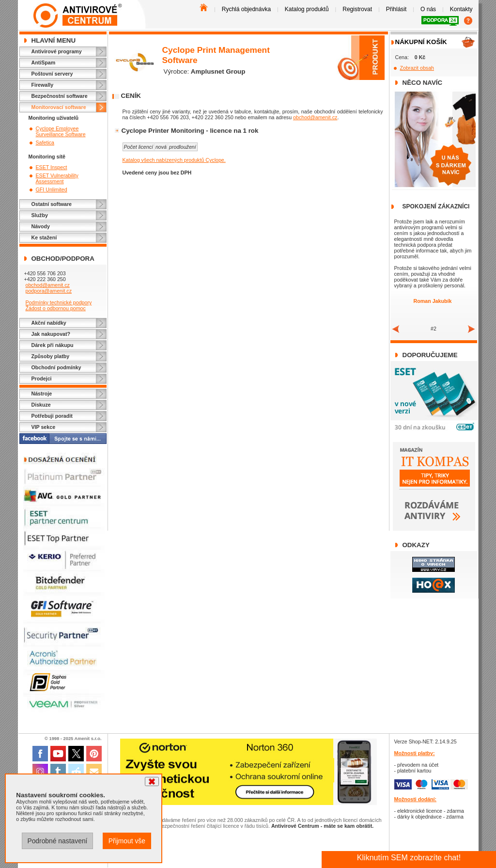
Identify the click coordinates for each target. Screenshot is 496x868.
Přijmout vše (127, 841)
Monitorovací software (59, 107)
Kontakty (461, 9)
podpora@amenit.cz (48, 291)
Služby (40, 215)
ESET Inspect (52, 167)
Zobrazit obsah (417, 68)
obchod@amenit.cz (47, 285)
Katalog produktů (307, 9)
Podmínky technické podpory (58, 302)
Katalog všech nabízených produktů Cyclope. (174, 160)
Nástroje (42, 394)
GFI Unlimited (52, 189)
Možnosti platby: (415, 753)
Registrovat (357, 9)
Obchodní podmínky (56, 367)
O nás (428, 9)
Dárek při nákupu (53, 345)
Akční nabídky (49, 323)
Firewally (43, 85)
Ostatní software (52, 204)
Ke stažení (44, 237)
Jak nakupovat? (51, 334)
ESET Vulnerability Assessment (57, 178)
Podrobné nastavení (57, 841)
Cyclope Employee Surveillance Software (61, 131)
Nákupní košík (421, 42)
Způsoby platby (51, 356)
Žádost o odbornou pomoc (55, 308)
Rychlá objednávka (246, 9)
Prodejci (42, 379)
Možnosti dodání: (416, 799)
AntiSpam (44, 63)
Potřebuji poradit (52, 416)
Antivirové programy (57, 51)
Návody (41, 226)
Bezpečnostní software (60, 96)
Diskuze (41, 405)
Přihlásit (396, 9)
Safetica (45, 142)
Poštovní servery (52, 74)
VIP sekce (44, 427)
